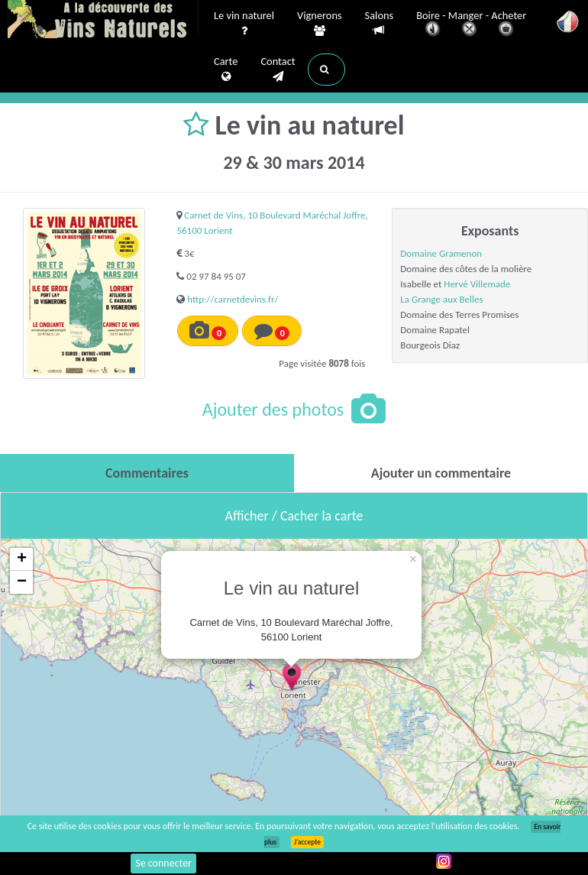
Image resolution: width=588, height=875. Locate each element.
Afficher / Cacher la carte (294, 516)
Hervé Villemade (477, 284)
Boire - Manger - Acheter (471, 25)
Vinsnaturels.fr (103, 21)
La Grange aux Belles (441, 299)
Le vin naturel (244, 24)
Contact (278, 70)
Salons (380, 23)
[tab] (147, 473)
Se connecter (163, 863)
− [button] (22, 582)
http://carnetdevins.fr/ (233, 299)
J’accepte (307, 842)
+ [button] (22, 559)
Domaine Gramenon (441, 253)
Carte (226, 70)
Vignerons (320, 24)
